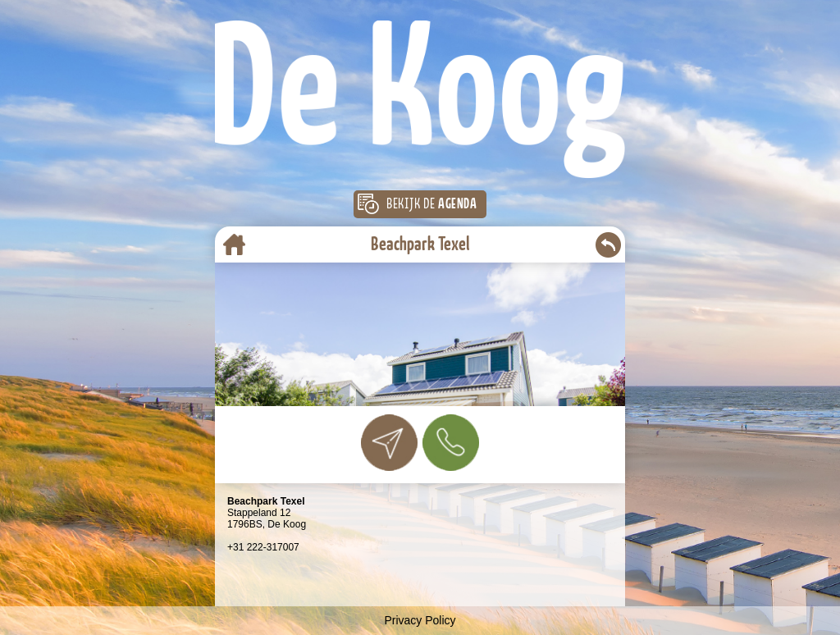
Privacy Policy (420, 620)
